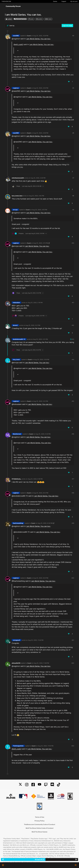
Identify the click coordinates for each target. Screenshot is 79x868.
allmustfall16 (16, 663)
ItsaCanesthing (18, 523)
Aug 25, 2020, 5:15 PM (41, 243)
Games (55, 1)
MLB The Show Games (39, 832)
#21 (73, 640)
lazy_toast (16, 359)
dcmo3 (15, 325)
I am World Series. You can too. (38, 39)
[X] (20, 785)
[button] (3, 865)
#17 (73, 479)
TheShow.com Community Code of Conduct (39, 824)
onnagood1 (17, 640)
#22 (73, 663)
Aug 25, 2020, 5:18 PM (35, 303)
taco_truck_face (17, 196)
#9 (73, 210)
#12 (73, 325)
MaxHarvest (17, 434)
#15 (73, 401)
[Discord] (52, 785)
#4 (73, 36)
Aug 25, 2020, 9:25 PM (41, 578)
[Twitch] (46, 785)
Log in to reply (67, 26)
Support (64, 1)
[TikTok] (59, 785)
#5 (73, 88)
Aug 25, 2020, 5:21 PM (33, 325)
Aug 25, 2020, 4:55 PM (40, 210)
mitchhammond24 (18, 178)
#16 (73, 434)
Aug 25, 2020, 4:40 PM (38, 178)
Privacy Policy (39, 821)
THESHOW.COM (6, 1)
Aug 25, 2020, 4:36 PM (41, 133)
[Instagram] (27, 785)
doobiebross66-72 (19, 339)
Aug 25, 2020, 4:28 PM (41, 36)
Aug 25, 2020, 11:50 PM (46, 746)
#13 (73, 339)
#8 (73, 196)
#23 (73, 746)
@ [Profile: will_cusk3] (18, 44)
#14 (73, 359)
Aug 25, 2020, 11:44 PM (36, 640)
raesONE (16, 36)
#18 (73, 493)
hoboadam (16, 303)
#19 (73, 523)
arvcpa (15, 210)
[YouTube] (39, 785)
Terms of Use (40, 817)
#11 (73, 303)
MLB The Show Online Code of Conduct (40, 828)
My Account (74, 1)
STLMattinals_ (16, 479)
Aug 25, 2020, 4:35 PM (41, 88)
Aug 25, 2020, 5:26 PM (42, 359)
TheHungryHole (18, 746)
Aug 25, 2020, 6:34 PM (45, 523)
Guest (29, 36)
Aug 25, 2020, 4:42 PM (37, 196)
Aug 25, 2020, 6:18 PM (35, 479)
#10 (73, 243)
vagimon (16, 88)
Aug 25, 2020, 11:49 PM (41, 663)
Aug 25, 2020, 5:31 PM (41, 401)
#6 (73, 133)
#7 (73, 178)
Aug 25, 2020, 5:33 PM (43, 434)
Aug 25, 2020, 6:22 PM (41, 493)
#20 (73, 578)
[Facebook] (33, 785)
